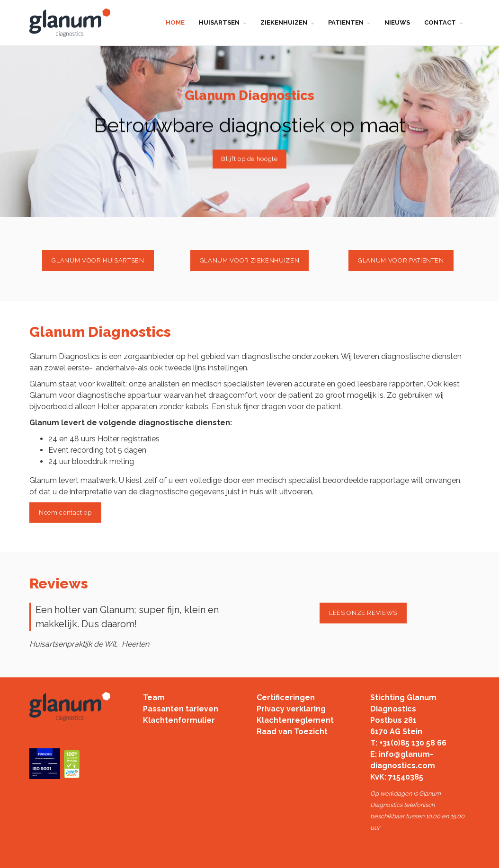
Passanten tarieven (181, 709)
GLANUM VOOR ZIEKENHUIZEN (250, 260)
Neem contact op (65, 513)
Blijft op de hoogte (249, 159)
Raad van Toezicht (292, 732)
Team (154, 697)
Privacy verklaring (291, 709)
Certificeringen (286, 697)
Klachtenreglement (295, 720)
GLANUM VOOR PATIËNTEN (401, 260)
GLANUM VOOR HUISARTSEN (98, 260)
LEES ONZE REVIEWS (363, 613)
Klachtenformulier (179, 720)
